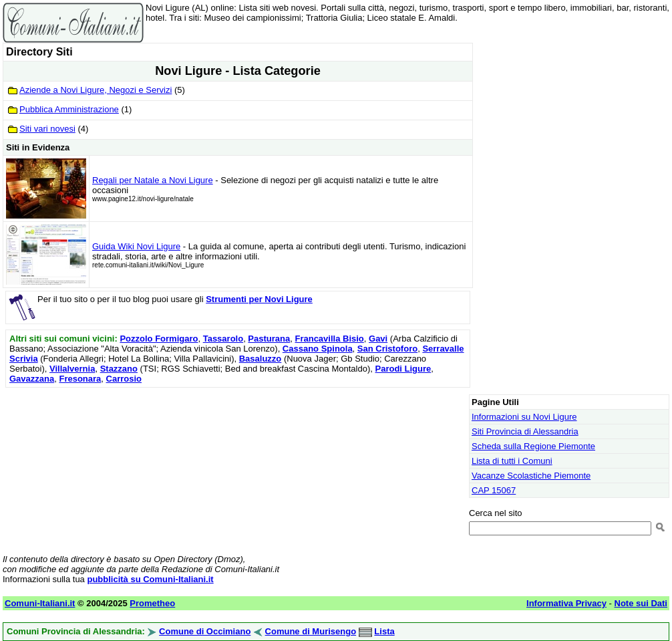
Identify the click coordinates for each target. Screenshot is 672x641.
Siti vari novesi (47, 129)
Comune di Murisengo (311, 631)
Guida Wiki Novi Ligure (136, 246)
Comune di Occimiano (205, 631)
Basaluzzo (261, 359)
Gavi (378, 339)
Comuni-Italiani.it (40, 603)
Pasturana (269, 339)
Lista (384, 631)
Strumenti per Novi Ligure (259, 299)
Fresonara (80, 379)
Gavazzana (32, 379)
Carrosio (124, 379)
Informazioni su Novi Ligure (524, 417)
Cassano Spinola (318, 349)
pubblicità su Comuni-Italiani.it (150, 579)
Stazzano (119, 369)
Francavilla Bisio (329, 339)
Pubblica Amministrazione (69, 109)
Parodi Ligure (403, 369)
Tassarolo (223, 339)
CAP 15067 (494, 490)
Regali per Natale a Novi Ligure (153, 180)
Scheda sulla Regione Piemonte (533, 446)
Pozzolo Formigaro (159, 339)
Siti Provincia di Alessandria (525, 431)
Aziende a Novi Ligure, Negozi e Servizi (96, 90)
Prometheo (152, 603)
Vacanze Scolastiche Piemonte (531, 476)
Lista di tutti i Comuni (512, 461)
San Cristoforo (387, 349)
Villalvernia (72, 369)
